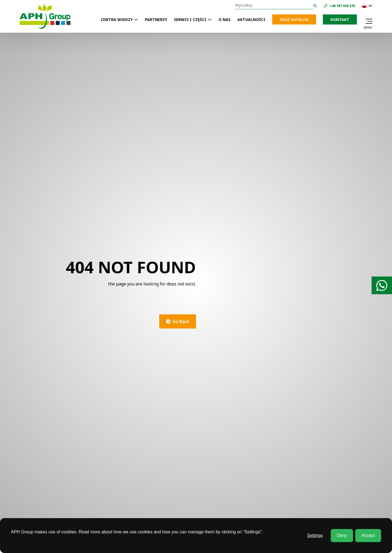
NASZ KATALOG (294, 19)
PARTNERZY (156, 19)
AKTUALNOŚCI (251, 19)
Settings (315, 535)
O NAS (225, 19)
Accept (368, 535)
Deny (342, 535)
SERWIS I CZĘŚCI (190, 19)
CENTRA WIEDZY (117, 19)
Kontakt (340, 19)
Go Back (181, 321)
